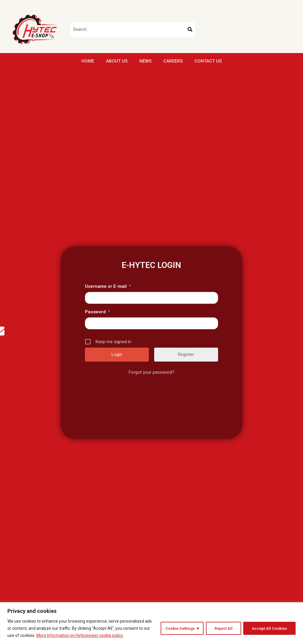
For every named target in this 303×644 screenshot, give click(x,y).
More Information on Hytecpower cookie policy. (80, 635)
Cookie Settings (178, 628)
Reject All (222, 628)
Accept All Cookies (269, 628)
